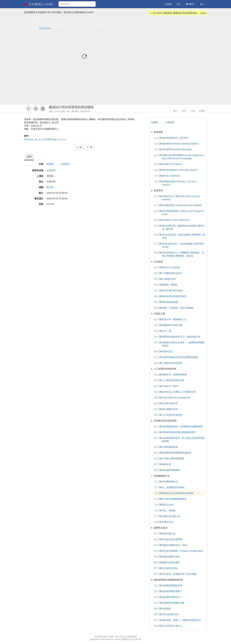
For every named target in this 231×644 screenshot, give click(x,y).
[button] (202, 4)
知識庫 (50, 164)
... (57, 164)
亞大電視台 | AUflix (39, 4)
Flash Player (45, 28)
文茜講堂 (65, 164)
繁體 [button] (191, 4)
